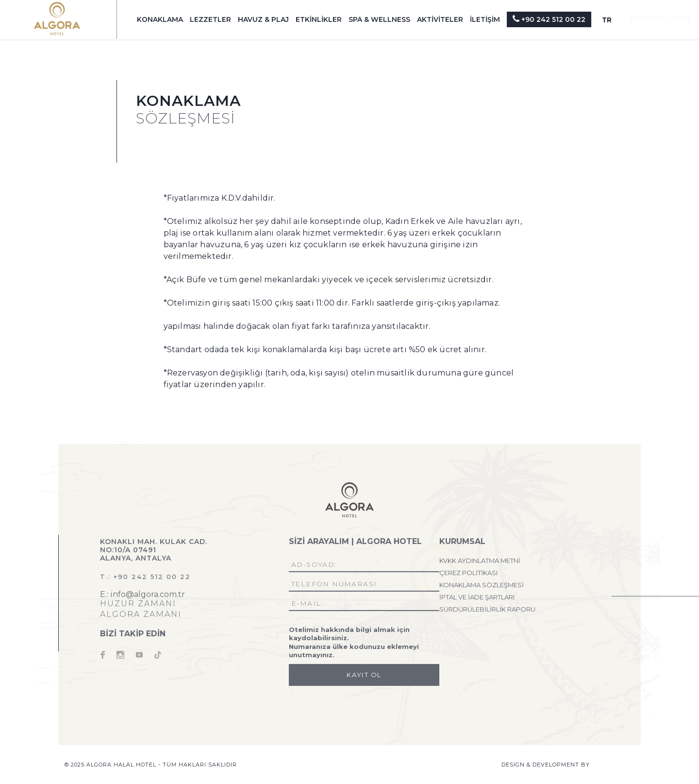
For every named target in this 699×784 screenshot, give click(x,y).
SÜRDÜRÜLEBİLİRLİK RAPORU (487, 612)
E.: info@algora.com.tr (142, 597)
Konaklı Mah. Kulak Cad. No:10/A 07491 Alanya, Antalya (154, 552)
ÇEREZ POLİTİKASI (468, 575)
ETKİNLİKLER (319, 19)
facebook (102, 657)
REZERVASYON (660, 19)
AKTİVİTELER (440, 19)
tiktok (158, 657)
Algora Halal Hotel (57, 19)
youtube (139, 657)
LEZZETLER (210, 19)
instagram (120, 657)
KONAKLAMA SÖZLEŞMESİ (482, 587)
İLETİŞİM (485, 19)
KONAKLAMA (160, 19)
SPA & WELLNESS (379, 19)
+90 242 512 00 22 (549, 19)
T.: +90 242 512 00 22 (145, 579)
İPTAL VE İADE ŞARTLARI (477, 599)
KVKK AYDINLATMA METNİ (480, 563)
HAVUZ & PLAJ (263, 19)
